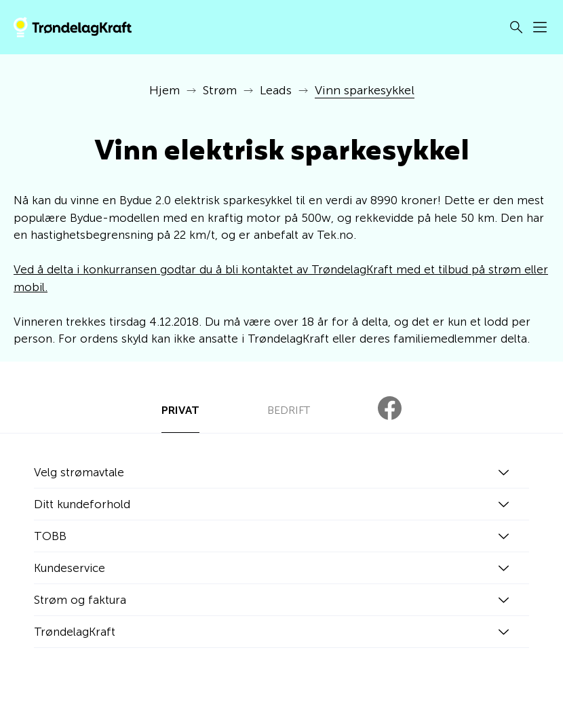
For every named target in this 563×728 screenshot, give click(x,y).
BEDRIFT (289, 410)
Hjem (164, 90)
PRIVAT (180, 410)
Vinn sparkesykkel (365, 90)
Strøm (220, 90)
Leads (276, 90)
